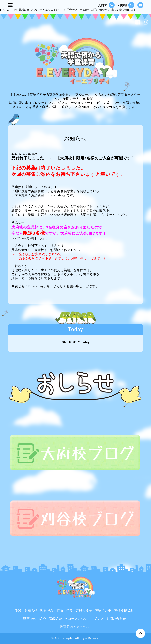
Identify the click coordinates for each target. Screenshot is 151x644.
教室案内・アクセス (75, 627)
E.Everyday (67, 638)
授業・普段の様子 (79, 611)
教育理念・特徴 (52, 611)
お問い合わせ (116, 619)
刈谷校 (126, 5)
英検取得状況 (124, 611)
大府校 (106, 5)
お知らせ (31, 611)
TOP (18, 611)
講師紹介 (55, 619)
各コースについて (78, 619)
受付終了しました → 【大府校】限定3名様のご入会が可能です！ (73, 158)
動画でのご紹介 (35, 619)
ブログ (99, 619)
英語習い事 (103, 611)
